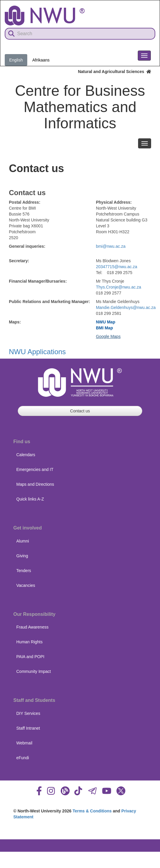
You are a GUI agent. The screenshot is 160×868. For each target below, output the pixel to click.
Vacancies (26, 585)
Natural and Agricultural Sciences (115, 72)
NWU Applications (37, 352)
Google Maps (108, 336)
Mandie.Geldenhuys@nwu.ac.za (126, 307)
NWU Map (106, 322)
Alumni (23, 541)
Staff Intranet (28, 728)
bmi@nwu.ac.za (111, 246)
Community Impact (34, 671)
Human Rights (29, 642)
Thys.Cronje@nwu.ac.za (119, 287)
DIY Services (28, 713)
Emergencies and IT (35, 469)
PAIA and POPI (30, 657)
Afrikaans (41, 60)
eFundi (23, 758)
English (16, 60)
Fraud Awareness (32, 627)
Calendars (26, 455)
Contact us (80, 411)
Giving (22, 556)
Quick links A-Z (30, 499)
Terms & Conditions (92, 811)
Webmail (24, 743)
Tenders (24, 571)
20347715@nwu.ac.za (117, 267)
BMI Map (105, 328)
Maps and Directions (35, 484)
